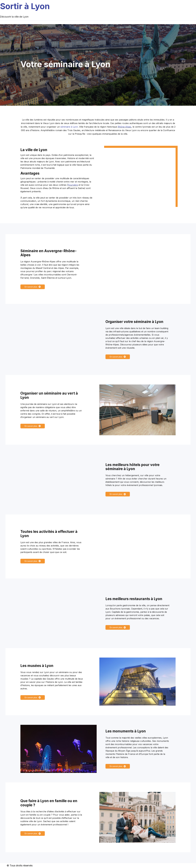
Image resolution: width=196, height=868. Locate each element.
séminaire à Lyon (69, 127)
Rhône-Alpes (124, 127)
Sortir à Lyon (25, 6)
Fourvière (73, 185)
